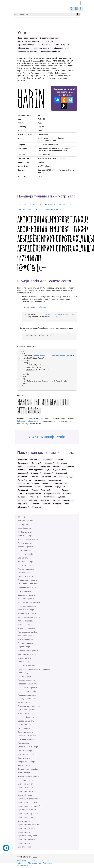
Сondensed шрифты (26, 717)
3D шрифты (23, 517)
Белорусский (23, 463)
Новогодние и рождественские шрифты (34, 669)
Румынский (46, 490)
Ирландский (23, 473)
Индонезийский (59, 470)
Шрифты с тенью (25, 847)
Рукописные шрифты (26, 710)
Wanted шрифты (24, 528)
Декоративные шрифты (27, 580)
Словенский (35, 497)
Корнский (34, 477)
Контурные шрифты (26, 636)
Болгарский (36, 463)
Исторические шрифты (27, 613)
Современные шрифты (27, 736)
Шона (67, 504)
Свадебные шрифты (26, 721)
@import (42, 307)
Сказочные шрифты (26, 725)
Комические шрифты (26, 628)
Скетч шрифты (24, 728)
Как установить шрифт (42, 861)
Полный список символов (48, 209)
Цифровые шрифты (26, 784)
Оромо (38, 487)
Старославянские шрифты (29, 747)
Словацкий (23, 497)
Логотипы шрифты (25, 643)
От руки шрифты (25, 676)
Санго (20, 494)
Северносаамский (34, 494)
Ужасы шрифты (24, 765)
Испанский (49, 473)
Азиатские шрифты (26, 536)
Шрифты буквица (25, 795)
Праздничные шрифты (27, 695)
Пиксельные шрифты (26, 680)
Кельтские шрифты (25, 621)
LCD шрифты (23, 525)
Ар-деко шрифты (25, 543)
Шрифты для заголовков (28, 802)
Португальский (61, 487)
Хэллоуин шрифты (25, 780)
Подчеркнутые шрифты (27, 688)
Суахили (61, 497)
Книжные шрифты (25, 625)
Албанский (22, 460)
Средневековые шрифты (28, 739)
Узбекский (33, 500)
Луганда (69, 477)
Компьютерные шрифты (28, 632)
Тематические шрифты (27, 754)
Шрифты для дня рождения (29, 799)
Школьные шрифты (26, 788)
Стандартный (30, 307)
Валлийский (32, 466)
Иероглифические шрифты (29, 602)
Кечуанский (23, 477)
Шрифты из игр (24, 821)
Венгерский (45, 466)
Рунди (56, 490)
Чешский (46, 504)
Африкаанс (47, 460)
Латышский (46, 477)
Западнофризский (35, 470)
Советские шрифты (26, 732)
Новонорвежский (25, 487)
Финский (56, 500)
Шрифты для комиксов (27, 810)
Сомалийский (49, 497)
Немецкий (46, 483)
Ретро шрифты (24, 702)
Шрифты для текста (26, 817)
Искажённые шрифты (27, 610)
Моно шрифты (24, 662)
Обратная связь (34, 863)
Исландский (36, 473)
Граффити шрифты (26, 576)
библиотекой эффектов (27, 421)
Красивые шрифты (25, 639)
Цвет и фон (65, 205)
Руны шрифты (24, 713)
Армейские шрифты (26, 550)
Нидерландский (60, 483)
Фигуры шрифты (24, 773)
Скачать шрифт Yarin (47, 437)
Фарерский (45, 500)
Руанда (35, 490)
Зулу (48, 470)
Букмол (21, 466)
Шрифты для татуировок (28, 814)
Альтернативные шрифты (28, 539)
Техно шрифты (24, 758)
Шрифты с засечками (26, 839)
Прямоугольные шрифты (28, 699)
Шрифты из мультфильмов (29, 825)
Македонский (40, 480)
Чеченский (35, 504)
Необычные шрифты (26, 665)
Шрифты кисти (24, 832)
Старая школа (24, 743)
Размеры (50, 205)
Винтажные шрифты (26, 562)
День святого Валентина (28, 584)
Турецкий (22, 500)
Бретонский (62, 463)
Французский (68, 500)
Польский (48, 487)
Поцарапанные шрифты (28, 691)
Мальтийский (23, 483)
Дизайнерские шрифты (27, 588)
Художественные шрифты (28, 776)
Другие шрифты (24, 591)
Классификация (24, 861)
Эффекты (21, 863)
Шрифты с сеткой (25, 843)
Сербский (67, 494)
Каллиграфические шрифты (29, 617)
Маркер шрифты (25, 647)
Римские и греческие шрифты (30, 706)
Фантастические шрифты (28, 769)
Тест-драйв (25, 210)
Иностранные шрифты (27, 606)
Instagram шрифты (25, 521)
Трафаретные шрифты (27, 762)
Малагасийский (55, 480)
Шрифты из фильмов (26, 828)
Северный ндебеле (52, 494)
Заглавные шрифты (26, 599)
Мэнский (36, 483)
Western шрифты (25, 532)
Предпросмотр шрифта (30, 205)
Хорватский (23, 504)
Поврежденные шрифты (28, 684)
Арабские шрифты (25, 547)
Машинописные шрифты (28, 651)
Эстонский (37, 507)
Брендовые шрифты (26, 554)
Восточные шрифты (26, 565)
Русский (65, 490)
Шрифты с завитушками (28, 836)
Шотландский (23, 507)
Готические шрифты (26, 569)
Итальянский (62, 473)
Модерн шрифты (25, 658)
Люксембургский (25, 480)
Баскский (59, 460)
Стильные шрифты (26, 751)
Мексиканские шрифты (27, 654)
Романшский (23, 490)
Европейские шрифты (27, 595)
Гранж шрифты (24, 573)
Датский (21, 470)
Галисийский (69, 466)
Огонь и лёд (23, 673)
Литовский (58, 477)
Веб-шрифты (23, 558)
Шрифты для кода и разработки (31, 806)
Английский (35, 460)
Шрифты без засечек (26, 791)
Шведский (57, 504)
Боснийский (49, 463)
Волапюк (57, 466)
